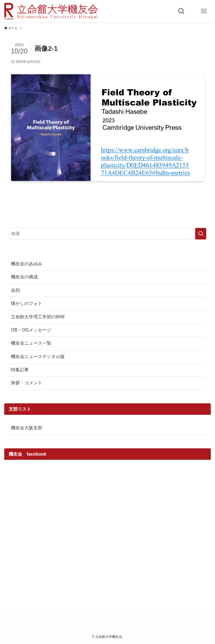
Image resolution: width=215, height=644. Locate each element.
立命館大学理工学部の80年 (38, 317)
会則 (15, 290)
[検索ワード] (107, 234)
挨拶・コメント (27, 383)
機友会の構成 (24, 277)
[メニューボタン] (204, 11)
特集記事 (20, 370)
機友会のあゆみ (27, 264)
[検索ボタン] (181, 11)
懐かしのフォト (27, 303)
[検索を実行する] (201, 234)
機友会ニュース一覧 (31, 343)
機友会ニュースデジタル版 (38, 357)
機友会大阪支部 (27, 428)
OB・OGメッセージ (31, 330)
